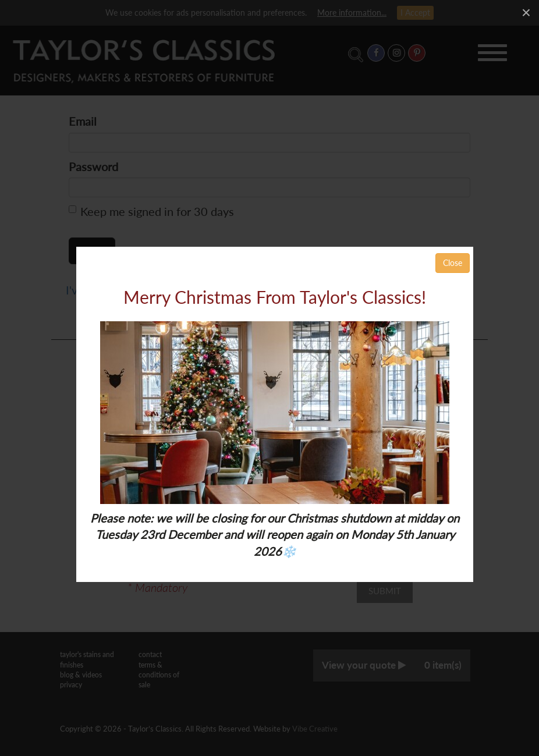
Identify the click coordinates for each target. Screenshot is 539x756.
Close (453, 263)
